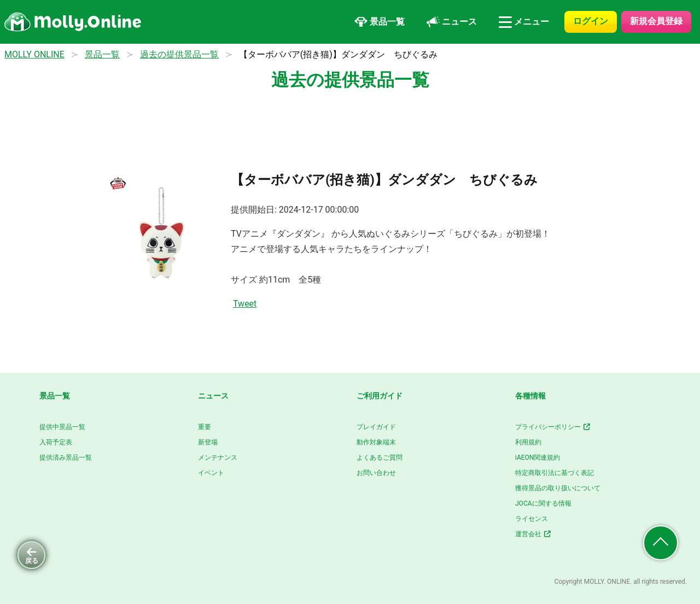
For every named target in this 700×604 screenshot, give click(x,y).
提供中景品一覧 (62, 427)
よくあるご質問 (380, 458)
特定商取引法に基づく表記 (555, 473)
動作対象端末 (376, 442)
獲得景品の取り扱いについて (558, 488)
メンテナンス (218, 458)
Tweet (245, 304)
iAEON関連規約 (538, 458)
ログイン (591, 21)
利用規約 (528, 442)
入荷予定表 (56, 442)
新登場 (208, 442)
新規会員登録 (656, 21)
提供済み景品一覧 (66, 458)
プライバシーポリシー (553, 427)
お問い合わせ (376, 473)
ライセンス (532, 519)
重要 (205, 427)
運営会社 (533, 534)
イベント (211, 473)
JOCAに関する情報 (543, 503)
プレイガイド (376, 427)
